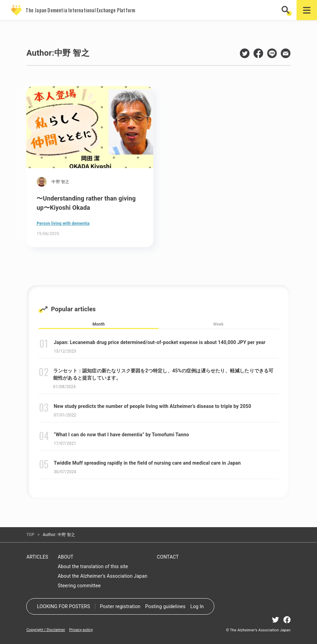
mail (286, 53)
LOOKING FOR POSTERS (63, 606)
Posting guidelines (165, 606)
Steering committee (79, 586)
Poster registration (120, 606)
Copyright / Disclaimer (46, 630)
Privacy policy (81, 630)
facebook (258, 53)
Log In (197, 606)
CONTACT (168, 557)
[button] (286, 10)
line (272, 53)
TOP (30, 535)
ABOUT (66, 557)
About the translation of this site (93, 566)
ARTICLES (37, 557)
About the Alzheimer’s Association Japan (103, 576)
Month (99, 324)
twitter (245, 53)
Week (218, 324)
